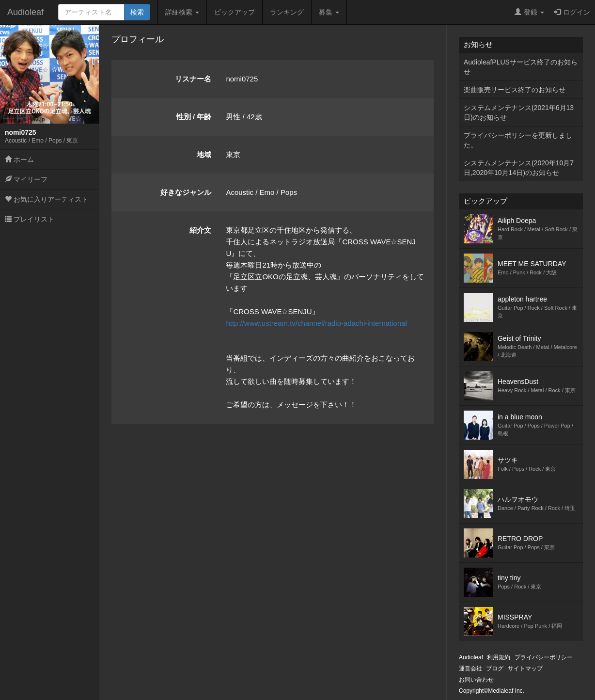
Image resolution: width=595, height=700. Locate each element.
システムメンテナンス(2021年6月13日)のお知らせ (519, 112)
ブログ (495, 668)
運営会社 (470, 668)
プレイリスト (30, 219)
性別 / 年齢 (194, 117)
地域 (204, 154)
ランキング (287, 12)
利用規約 (499, 657)
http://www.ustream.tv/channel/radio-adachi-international (316, 323)
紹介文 (200, 230)
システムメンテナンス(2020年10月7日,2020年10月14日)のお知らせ (519, 168)
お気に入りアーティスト (47, 199)
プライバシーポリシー (544, 657)
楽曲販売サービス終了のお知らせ (515, 90)
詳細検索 (182, 12)
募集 (329, 12)
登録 (529, 12)
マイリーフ (26, 179)
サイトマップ (525, 668)
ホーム (19, 159)
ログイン (572, 12)
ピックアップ (235, 12)
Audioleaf (25, 12)
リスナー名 (193, 79)
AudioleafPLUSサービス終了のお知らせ (521, 67)
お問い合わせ (476, 680)
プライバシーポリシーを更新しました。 (518, 140)
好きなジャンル (186, 192)
